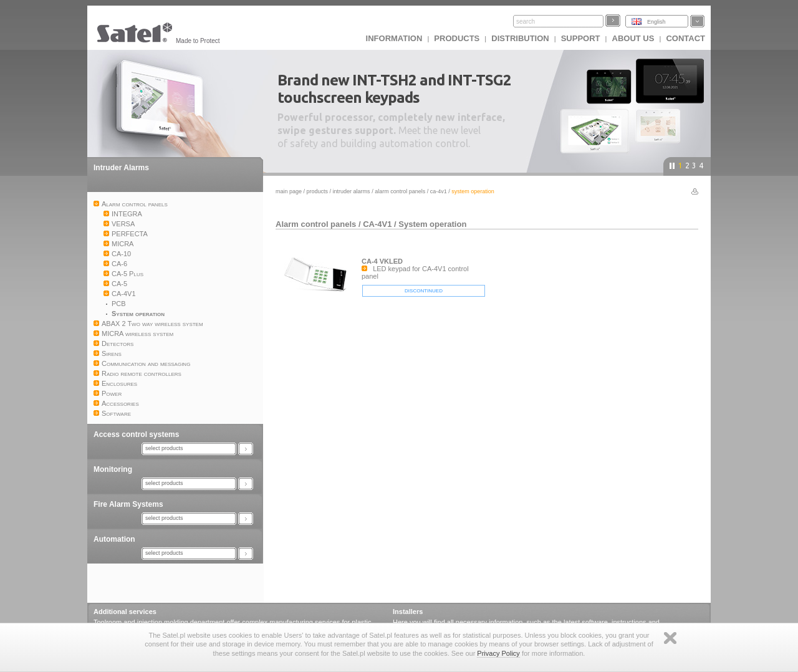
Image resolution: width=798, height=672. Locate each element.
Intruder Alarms (121, 168)
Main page (289, 191)
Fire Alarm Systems (128, 504)
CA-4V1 (439, 191)
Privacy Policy (498, 653)
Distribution (520, 38)
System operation (432, 224)
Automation (114, 539)
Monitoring (113, 469)
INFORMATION (394, 38)
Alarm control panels (400, 191)
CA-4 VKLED (382, 261)
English (656, 22)
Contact (685, 38)
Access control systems (136, 434)
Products (457, 38)
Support (581, 38)
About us (633, 38)
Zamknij (670, 638)
